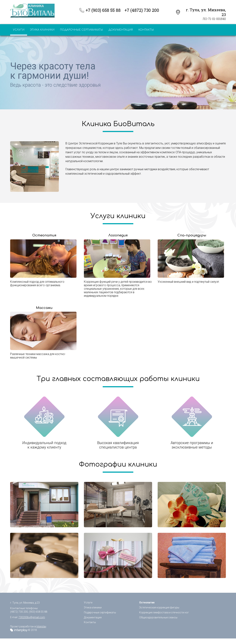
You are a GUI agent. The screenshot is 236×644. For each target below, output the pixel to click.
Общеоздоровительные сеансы (158, 617)
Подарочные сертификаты (81, 30)
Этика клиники (42, 30)
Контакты (146, 30)
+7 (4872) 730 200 (142, 10)
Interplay (41, 626)
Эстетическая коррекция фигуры (159, 607)
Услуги (19, 30)
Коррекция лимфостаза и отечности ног (164, 612)
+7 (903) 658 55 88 (103, 10)
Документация (121, 30)
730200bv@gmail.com (32, 617)
